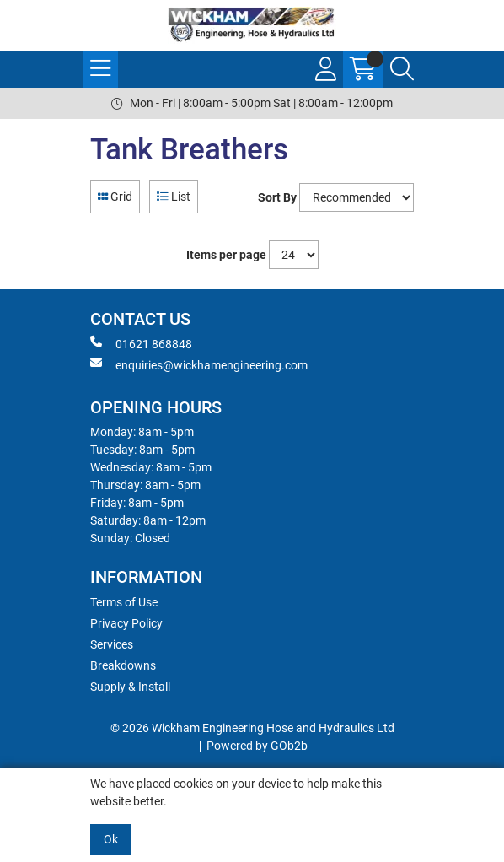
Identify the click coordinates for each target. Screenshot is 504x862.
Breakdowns (123, 665)
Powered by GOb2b (257, 746)
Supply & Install (130, 687)
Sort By (277, 197)
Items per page (226, 255)
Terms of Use (124, 602)
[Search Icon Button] (402, 69)
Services (112, 644)
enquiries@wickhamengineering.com (199, 364)
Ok (111, 839)
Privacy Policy (126, 623)
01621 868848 (141, 343)
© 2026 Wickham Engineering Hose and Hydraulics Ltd (252, 728)
